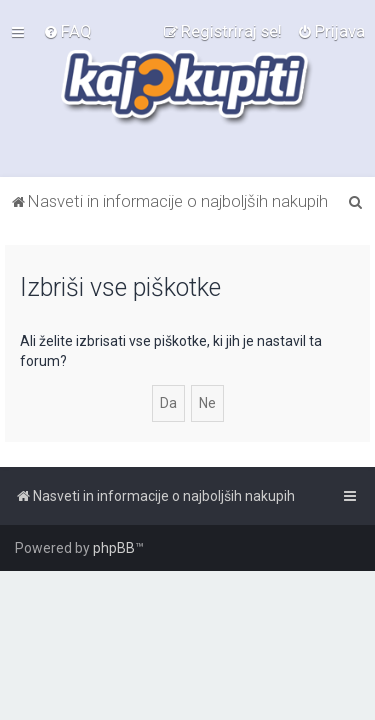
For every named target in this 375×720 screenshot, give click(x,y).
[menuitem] (67, 31)
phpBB (114, 548)
